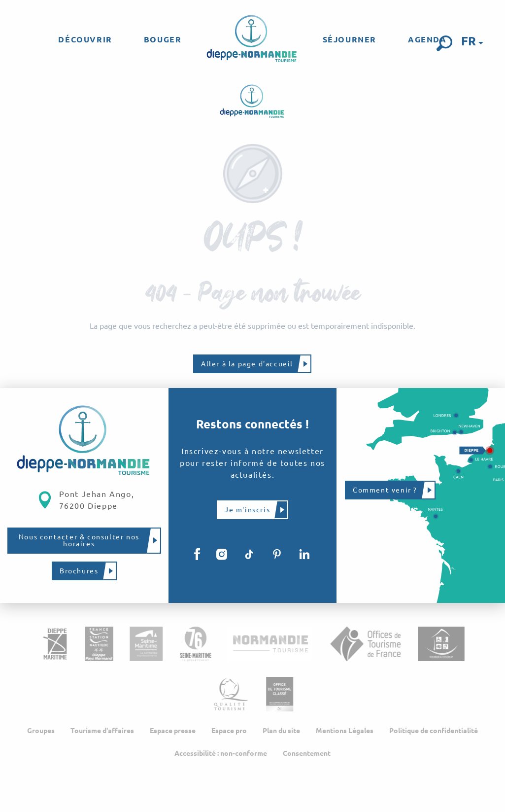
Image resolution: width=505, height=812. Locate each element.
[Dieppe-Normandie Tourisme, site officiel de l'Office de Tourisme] (252, 102)
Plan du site (281, 731)
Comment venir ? (385, 490)
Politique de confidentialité (434, 731)
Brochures (79, 571)
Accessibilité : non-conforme (221, 753)
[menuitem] (85, 39)
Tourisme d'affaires (102, 731)
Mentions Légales (345, 731)
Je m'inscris (247, 510)
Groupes (41, 731)
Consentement (307, 753)
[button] (444, 43)
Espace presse (173, 731)
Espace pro (229, 731)
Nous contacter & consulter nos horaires (79, 540)
